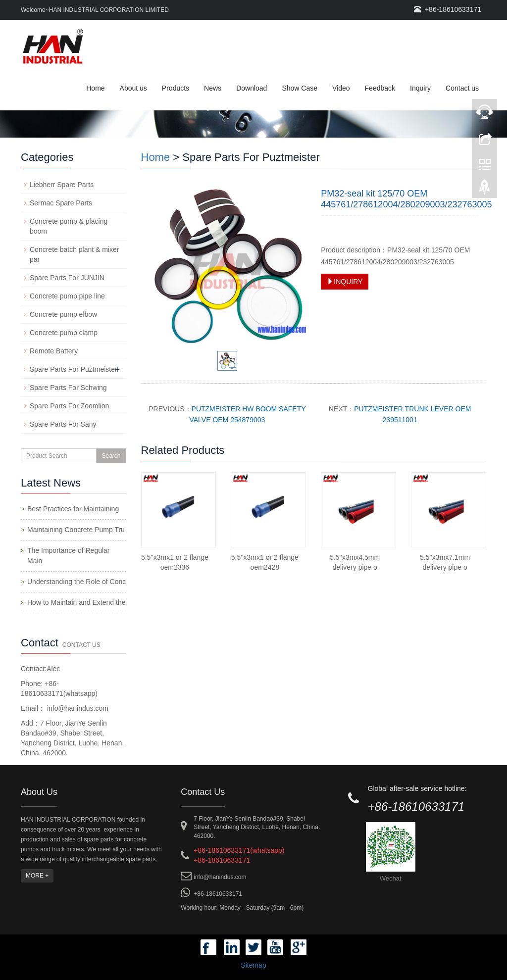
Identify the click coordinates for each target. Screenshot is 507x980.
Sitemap (253, 965)
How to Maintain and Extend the (76, 602)
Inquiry (420, 88)
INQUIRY (345, 282)
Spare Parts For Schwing (68, 388)
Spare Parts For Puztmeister (74, 369)
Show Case (300, 88)
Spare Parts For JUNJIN (67, 278)
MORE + (37, 876)
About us (133, 88)
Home (95, 88)
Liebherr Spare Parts (62, 185)
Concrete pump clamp (64, 333)
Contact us (462, 88)
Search (111, 456)
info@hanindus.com (77, 708)
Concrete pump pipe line (67, 296)
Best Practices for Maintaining (73, 509)
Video (341, 88)
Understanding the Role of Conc (76, 582)
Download (252, 88)
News (213, 88)
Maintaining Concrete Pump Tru (76, 530)
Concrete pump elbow (63, 314)
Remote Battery (54, 351)
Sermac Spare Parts (61, 203)
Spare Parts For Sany (63, 424)
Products (176, 88)
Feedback (380, 88)
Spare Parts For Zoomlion (69, 406)
